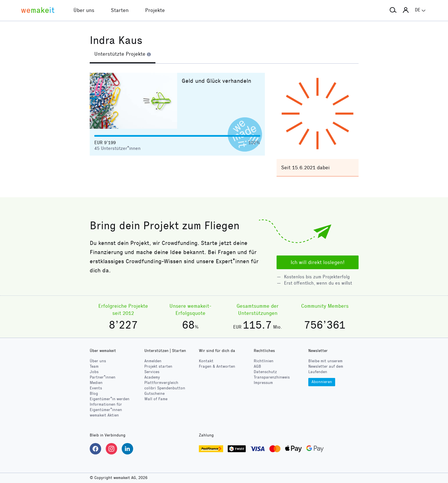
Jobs (94, 372)
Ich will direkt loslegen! (318, 262)
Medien (96, 383)
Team (94, 366)
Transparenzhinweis (272, 377)
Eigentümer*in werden (110, 399)
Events (96, 388)
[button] (393, 10)
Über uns (98, 361)
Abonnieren (322, 382)
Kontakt (206, 361)
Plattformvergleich (161, 383)
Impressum (263, 383)
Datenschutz (265, 372)
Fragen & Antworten (217, 366)
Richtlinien (264, 361)
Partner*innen (103, 377)
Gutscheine (154, 394)
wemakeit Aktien (104, 415)
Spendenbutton (165, 388)
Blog (94, 394)
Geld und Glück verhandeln (216, 81)
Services (152, 372)
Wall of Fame (156, 399)
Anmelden (153, 361)
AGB (257, 366)
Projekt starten (158, 366)
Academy (152, 377)
